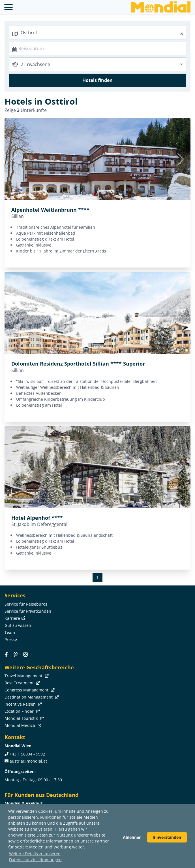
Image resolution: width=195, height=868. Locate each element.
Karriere (14, 618)
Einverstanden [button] (167, 837)
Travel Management (26, 676)
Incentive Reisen (23, 704)
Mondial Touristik (24, 718)
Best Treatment (22, 683)
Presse (11, 639)
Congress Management (29, 690)
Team (10, 632)
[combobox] (97, 33)
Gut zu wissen (18, 625)
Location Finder (22, 711)
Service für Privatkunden (28, 611)
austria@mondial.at (28, 761)
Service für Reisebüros (26, 604)
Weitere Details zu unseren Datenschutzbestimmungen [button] (35, 857)
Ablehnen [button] (132, 837)
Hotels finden (97, 80)
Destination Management (31, 697)
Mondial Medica (22, 725)
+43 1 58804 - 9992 (27, 754)
